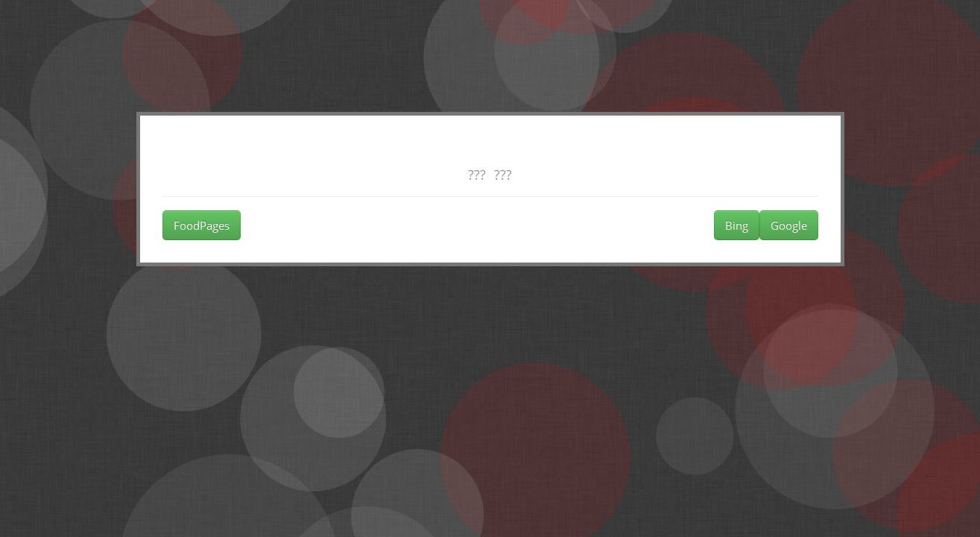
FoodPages (202, 225)
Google (789, 225)
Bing (737, 225)
